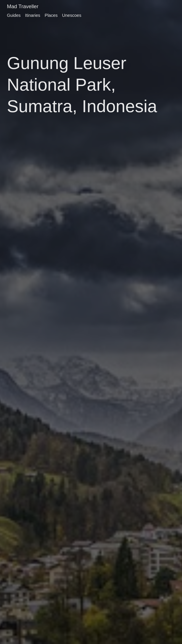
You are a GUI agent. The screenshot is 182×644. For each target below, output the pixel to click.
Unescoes (72, 15)
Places (51, 15)
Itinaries (33, 15)
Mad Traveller (23, 6)
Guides (14, 15)
